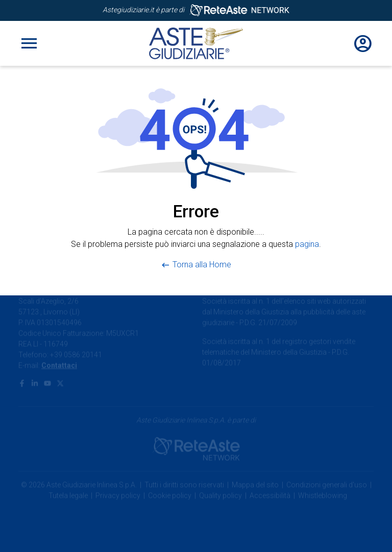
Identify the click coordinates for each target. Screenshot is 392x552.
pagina (307, 244)
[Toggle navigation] (29, 43)
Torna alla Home (202, 265)
